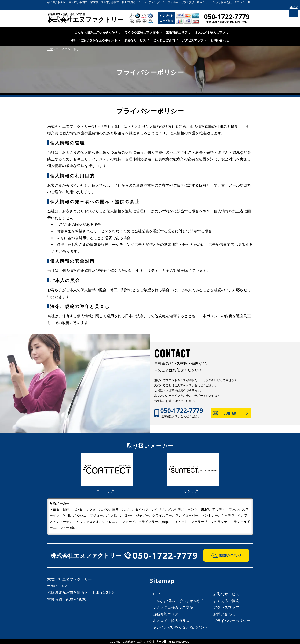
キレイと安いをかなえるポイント (94, 40)
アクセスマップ (193, 40)
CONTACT (231, 413)
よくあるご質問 (164, 40)
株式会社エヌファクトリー (87, 18)
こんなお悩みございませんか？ (96, 32)
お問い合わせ (220, 40)
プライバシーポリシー (232, 621)
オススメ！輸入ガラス (210, 32)
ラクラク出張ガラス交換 (142, 32)
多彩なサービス (135, 40)
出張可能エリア (177, 32)
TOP (156, 594)
